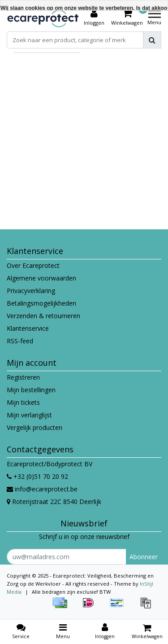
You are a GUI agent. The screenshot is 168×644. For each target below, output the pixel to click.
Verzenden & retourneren (43, 316)
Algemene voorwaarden (41, 278)
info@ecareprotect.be (42, 489)
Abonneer (144, 557)
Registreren (23, 377)
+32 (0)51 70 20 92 (37, 476)
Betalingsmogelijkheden (41, 303)
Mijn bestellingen (31, 390)
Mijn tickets (23, 402)
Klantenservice (28, 328)
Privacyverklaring (31, 291)
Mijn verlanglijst (29, 415)
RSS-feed (20, 341)
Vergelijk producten (34, 427)
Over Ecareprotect (33, 265)
